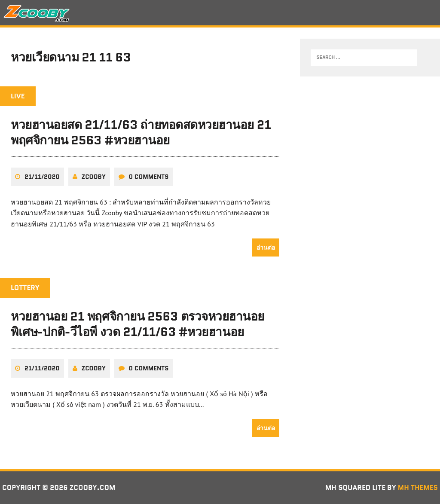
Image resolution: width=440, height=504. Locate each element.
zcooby (94, 177)
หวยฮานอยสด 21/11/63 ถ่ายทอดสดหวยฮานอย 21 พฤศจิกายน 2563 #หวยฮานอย (141, 132)
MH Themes (418, 487)
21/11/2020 (42, 177)
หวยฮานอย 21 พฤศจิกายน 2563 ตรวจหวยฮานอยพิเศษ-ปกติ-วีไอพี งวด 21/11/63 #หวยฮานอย (137, 324)
